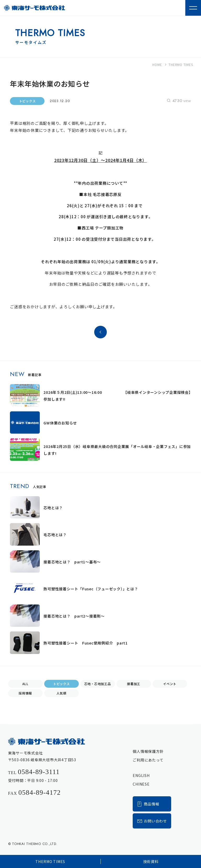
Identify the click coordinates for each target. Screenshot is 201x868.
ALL (25, 684)
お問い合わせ (152, 821)
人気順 (62, 693)
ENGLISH (141, 775)
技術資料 (151, 861)
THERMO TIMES (50, 861)
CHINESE (141, 784)
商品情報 (148, 804)
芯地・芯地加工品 (98, 684)
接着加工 (134, 684)
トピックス (62, 684)
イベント (170, 684)
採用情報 (25, 693)
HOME (157, 65)
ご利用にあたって (148, 760)
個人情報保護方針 (148, 751)
